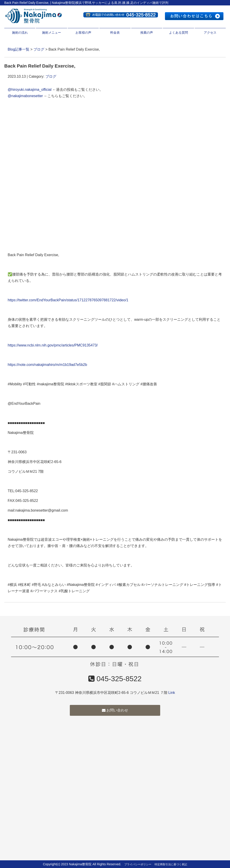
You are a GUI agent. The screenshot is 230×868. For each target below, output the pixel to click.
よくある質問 (178, 33)
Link (172, 693)
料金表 (115, 33)
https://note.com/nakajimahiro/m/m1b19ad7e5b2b (47, 365)
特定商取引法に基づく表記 (171, 864)
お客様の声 (83, 33)
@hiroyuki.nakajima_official (30, 90)
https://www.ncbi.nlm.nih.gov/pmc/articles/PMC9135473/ (53, 345)
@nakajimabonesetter (25, 96)
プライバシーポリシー (138, 864)
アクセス (210, 33)
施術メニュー (52, 33)
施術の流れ (20, 33)
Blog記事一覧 (19, 49)
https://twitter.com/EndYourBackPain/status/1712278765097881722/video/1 (68, 300)
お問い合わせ (115, 710)
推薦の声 (147, 33)
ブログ (39, 49)
